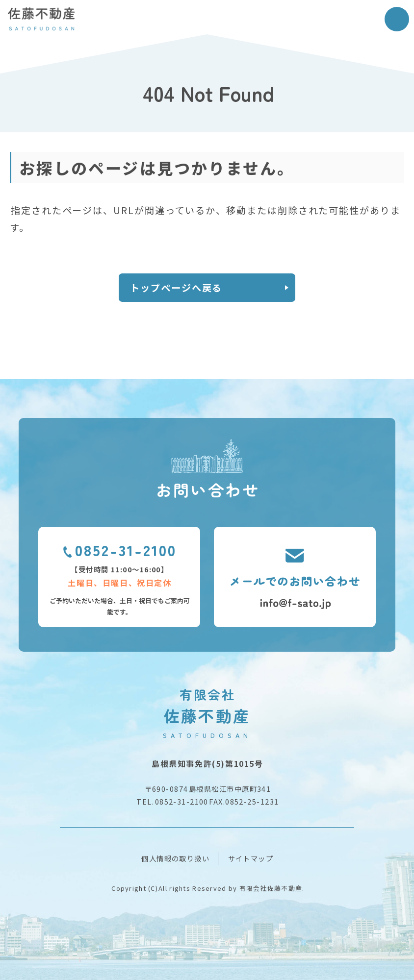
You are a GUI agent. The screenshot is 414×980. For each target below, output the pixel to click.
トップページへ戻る (176, 288)
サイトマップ (251, 858)
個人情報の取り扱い (175, 858)
